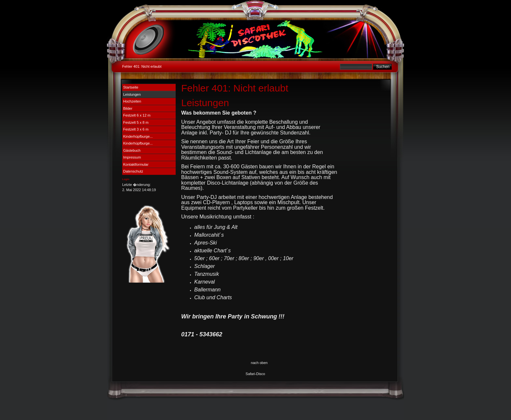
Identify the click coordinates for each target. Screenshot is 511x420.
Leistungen (132, 94)
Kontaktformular (136, 164)
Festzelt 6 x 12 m (137, 115)
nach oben (259, 363)
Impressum (132, 157)
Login (126, 179)
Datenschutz (133, 171)
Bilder (128, 108)
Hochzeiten (132, 101)
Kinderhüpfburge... (138, 136)
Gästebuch (132, 150)
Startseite (131, 87)
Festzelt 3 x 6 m (136, 129)
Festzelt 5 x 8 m (136, 122)
